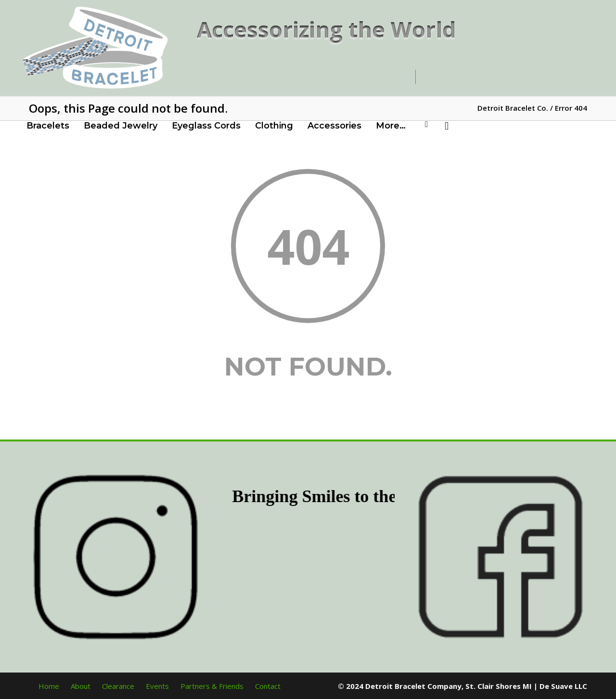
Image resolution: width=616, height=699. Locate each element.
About (81, 686)
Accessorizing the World (327, 29)
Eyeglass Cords (206, 126)
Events (157, 686)
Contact (268, 686)
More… (391, 126)
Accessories (334, 126)
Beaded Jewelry (121, 126)
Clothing (274, 126)
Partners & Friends (212, 686)
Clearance (118, 686)
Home (49, 686)
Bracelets (48, 126)
